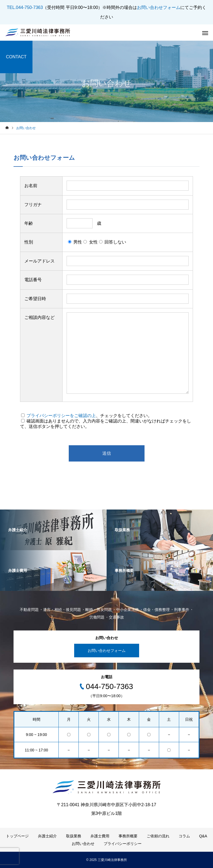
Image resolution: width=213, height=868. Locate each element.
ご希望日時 (35, 299)
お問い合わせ (83, 844)
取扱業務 (74, 836)
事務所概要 (128, 836)
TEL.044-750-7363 (25, 7)
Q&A (203, 836)
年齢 (29, 223)
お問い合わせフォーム (159, 7)
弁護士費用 (100, 836)
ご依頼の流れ (158, 836)
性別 (29, 242)
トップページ (17, 836)
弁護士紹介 (47, 836)
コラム (184, 836)
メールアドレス (40, 261)
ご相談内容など (40, 317)
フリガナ (33, 205)
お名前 (31, 186)
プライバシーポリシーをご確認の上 (61, 416)
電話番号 (33, 280)
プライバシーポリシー (123, 844)
